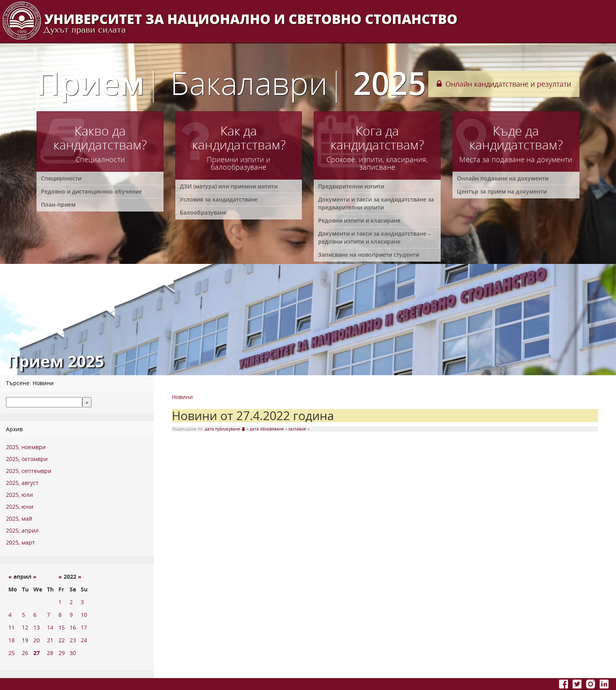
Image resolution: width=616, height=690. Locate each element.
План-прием (58, 204)
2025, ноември (26, 447)
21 (50, 640)
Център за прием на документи (502, 191)
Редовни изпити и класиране (359, 220)
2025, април (22, 530)
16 (73, 627)
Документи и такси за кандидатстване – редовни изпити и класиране (374, 237)
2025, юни (20, 507)
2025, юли (19, 495)
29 (62, 653)
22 (62, 640)
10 (84, 615)
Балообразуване (203, 212)
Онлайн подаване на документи (503, 178)
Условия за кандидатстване (219, 199)
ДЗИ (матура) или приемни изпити (229, 186)
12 (25, 627)
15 (62, 627)
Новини (182, 397)
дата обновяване (267, 429)
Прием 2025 (231, 82)
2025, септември (29, 471)
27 (37, 653)
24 (84, 640)
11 (12, 627)
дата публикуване (226, 429)
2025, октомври (27, 459)
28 (50, 653)
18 (12, 640)
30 (73, 653)
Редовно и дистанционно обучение (91, 191)
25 (12, 653)
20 (37, 640)
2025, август (22, 483)
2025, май (19, 518)
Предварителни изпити (351, 186)
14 (50, 627)
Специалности (61, 178)
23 (73, 640)
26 (25, 653)
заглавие (298, 429)
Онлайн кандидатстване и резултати (504, 84)
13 (37, 627)
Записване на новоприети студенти (369, 255)
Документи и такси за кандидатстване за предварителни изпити (376, 203)
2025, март (20, 542)
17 (84, 627)
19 (25, 640)
